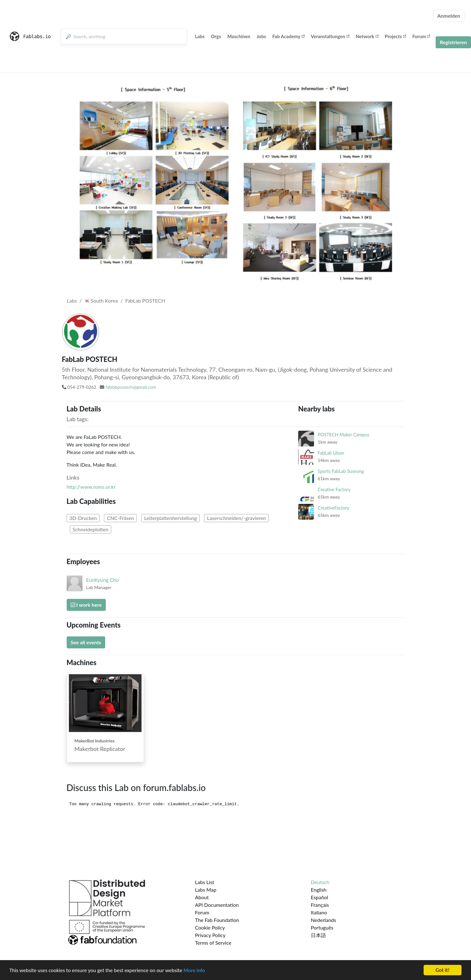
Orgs (216, 36)
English (319, 890)
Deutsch (320, 882)
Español (320, 897)
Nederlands (323, 920)
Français (320, 905)
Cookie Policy (210, 927)
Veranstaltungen (330, 36)
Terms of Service (213, 943)
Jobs (261, 36)
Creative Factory (334, 490)
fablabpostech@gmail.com (131, 387)
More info (194, 970)
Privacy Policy (210, 935)
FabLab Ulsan (331, 453)
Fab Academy (288, 36)
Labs (200, 36)
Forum (421, 36)
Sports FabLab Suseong (341, 471)
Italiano (319, 912)
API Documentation (217, 905)
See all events (86, 642)
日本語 (318, 935)
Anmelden (449, 16)
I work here (86, 605)
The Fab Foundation (217, 920)
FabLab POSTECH (145, 301)
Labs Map (206, 890)
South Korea (101, 301)
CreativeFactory (334, 508)
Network (367, 36)
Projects (395, 36)
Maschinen (239, 36)
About (202, 897)
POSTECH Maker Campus (344, 435)
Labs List (205, 882)
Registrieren (453, 42)
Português (322, 927)
